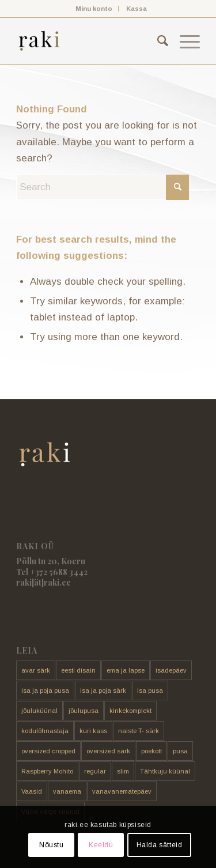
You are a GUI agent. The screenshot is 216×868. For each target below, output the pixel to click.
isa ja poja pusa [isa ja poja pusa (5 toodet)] (45, 690)
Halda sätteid (160, 845)
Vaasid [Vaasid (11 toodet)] (32, 791)
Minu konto (94, 9)
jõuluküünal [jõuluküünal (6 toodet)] (39, 711)
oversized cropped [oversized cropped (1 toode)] (48, 751)
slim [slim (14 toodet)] (123, 771)
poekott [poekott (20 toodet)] (151, 751)
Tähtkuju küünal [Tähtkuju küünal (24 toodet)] (165, 771)
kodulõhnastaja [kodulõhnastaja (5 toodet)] (45, 731)
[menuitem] (94, 9)
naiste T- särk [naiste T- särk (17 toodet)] (139, 731)
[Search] (157, 41)
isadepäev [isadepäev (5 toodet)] (171, 670)
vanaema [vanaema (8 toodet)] (67, 791)
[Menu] (184, 41)
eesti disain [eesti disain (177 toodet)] (78, 670)
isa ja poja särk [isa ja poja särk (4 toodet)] (103, 690)
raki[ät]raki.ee (43, 582)
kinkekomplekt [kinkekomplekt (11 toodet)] (130, 711)
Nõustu (52, 845)
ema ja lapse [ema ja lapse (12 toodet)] (126, 670)
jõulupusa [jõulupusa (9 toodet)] (84, 711)
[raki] (90, 41)
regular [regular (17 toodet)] (95, 771)
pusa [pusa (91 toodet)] (180, 751)
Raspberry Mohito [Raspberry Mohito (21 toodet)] (47, 771)
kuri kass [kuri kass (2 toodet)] (93, 731)
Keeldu (101, 845)
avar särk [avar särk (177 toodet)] (36, 670)
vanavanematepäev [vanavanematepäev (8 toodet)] (122, 791)
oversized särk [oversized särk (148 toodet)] (108, 751)
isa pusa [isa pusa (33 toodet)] (150, 690)
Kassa (137, 9)
